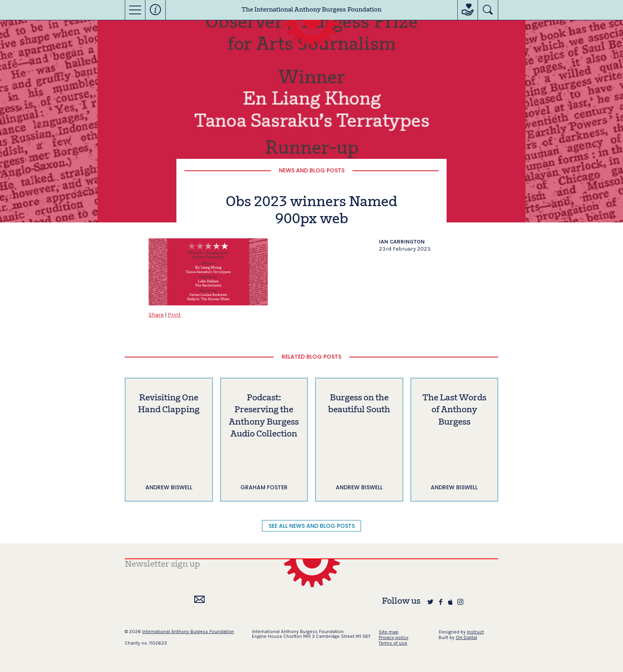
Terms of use (393, 643)
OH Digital (466, 637)
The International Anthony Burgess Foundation (311, 10)
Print (174, 315)
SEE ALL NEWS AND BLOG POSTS (312, 526)
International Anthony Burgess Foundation (188, 631)
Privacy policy (394, 637)
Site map (389, 632)
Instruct (475, 632)
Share (156, 315)
